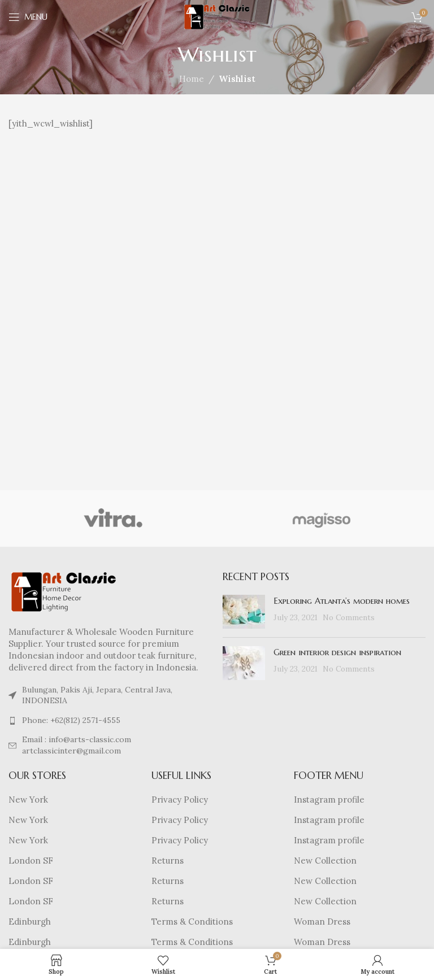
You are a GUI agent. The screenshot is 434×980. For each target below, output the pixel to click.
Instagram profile (329, 800)
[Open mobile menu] (28, 17)
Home (192, 79)
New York (28, 800)
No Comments (349, 617)
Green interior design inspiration (337, 652)
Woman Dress (322, 922)
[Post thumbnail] (244, 612)
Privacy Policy (180, 800)
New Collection (325, 861)
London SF (31, 861)
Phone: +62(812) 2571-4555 (71, 720)
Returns (168, 861)
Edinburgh (30, 922)
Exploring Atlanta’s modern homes (342, 601)
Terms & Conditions (192, 922)
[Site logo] (217, 16)
